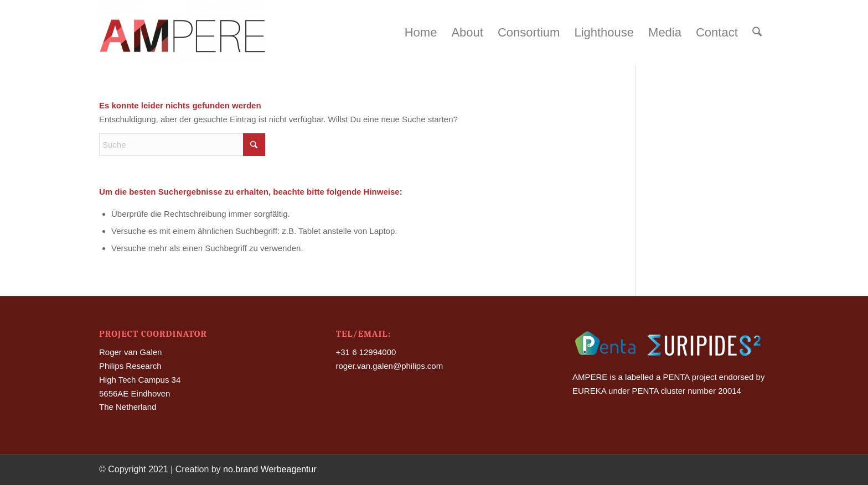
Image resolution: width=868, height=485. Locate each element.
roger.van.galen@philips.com (390, 366)
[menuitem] (421, 33)
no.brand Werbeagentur (270, 469)
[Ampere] (182, 33)
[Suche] (757, 33)
